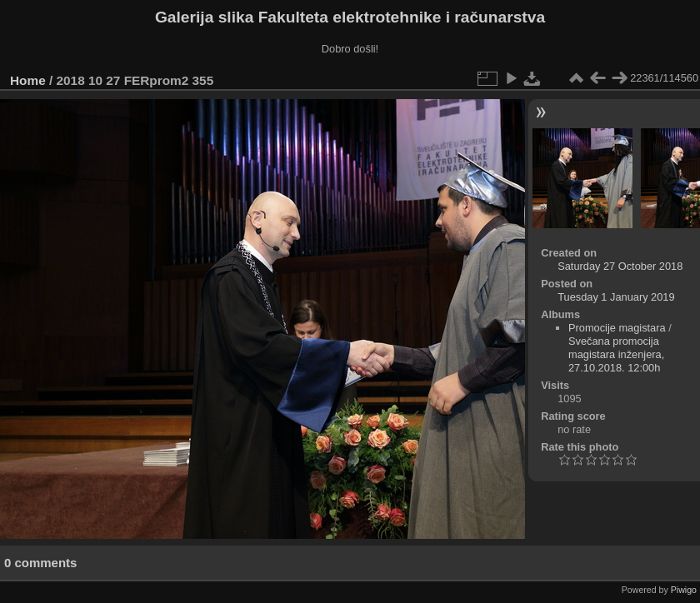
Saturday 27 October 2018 (620, 266)
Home (28, 80)
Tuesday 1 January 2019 (616, 297)
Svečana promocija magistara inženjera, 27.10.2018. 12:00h (616, 354)
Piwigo (684, 590)
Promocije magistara (617, 328)
